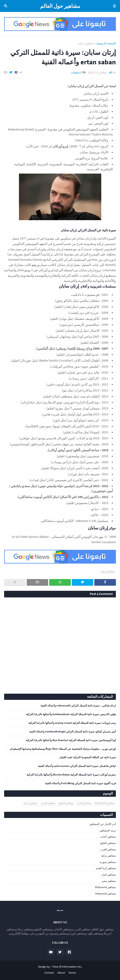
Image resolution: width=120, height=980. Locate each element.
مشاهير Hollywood (105, 803)
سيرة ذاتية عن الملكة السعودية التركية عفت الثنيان (88, 757)
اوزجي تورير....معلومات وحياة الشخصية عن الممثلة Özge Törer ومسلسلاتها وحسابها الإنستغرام (63, 749)
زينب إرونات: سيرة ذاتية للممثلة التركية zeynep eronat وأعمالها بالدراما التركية (72, 723)
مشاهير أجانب (84, 803)
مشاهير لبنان (109, 875)
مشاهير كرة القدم (106, 868)
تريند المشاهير (108, 830)
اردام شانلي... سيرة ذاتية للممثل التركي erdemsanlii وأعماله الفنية (78, 706)
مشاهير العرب (48, 803)
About (61, 973)
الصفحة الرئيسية (106, 43)
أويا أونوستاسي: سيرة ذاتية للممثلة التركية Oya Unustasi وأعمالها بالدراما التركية (71, 740)
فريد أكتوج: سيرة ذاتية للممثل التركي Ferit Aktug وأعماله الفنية (80, 783)
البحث (6, 6)
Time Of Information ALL (67, 967)
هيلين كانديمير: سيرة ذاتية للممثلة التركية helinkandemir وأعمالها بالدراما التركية (71, 714)
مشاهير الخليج (66, 803)
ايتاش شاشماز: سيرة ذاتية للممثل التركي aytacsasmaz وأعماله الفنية (77, 766)
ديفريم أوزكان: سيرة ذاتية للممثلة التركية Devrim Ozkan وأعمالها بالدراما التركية (71, 775)
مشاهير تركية (86, 43)
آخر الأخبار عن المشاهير (103, 824)
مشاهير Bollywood (105, 887)
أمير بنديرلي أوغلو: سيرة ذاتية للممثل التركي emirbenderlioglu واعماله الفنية (73, 732)
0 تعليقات (76, 72)
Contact (49, 973)
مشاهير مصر (109, 881)
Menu (114, 6)
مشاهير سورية (108, 862)
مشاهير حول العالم (60, 6)
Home (72, 973)
